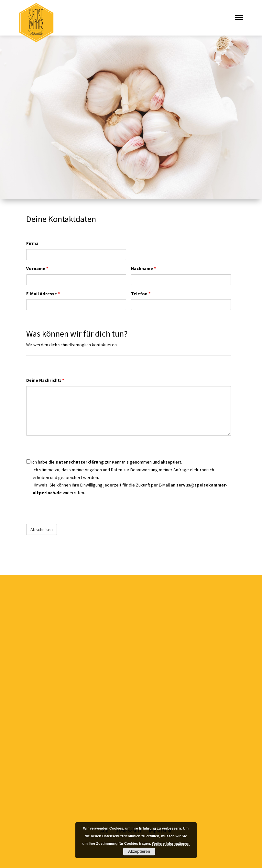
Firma (32, 243)
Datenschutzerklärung (80, 462)
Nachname (143, 268)
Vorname (37, 268)
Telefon (141, 294)
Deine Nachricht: (45, 380)
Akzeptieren (139, 852)
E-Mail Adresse (43, 294)
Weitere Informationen (171, 843)
